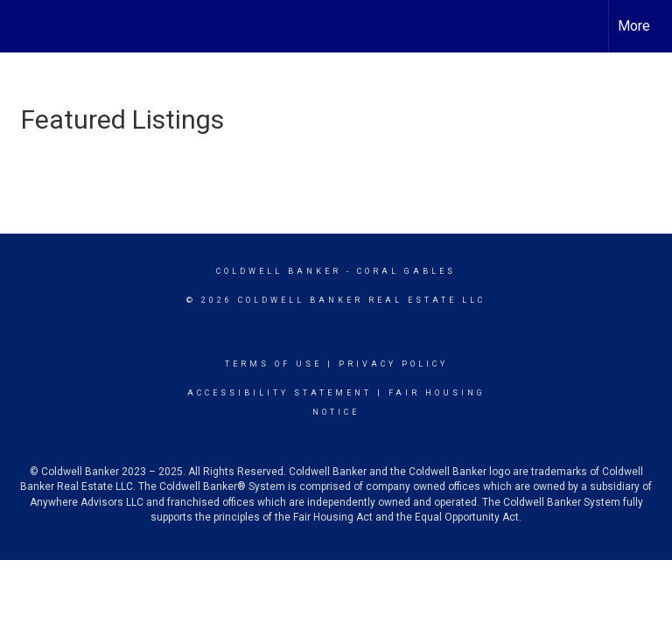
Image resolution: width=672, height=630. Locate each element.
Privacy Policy (393, 364)
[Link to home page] (22, 26)
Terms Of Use (273, 364)
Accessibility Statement (280, 393)
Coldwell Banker (279, 271)
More (634, 26)
